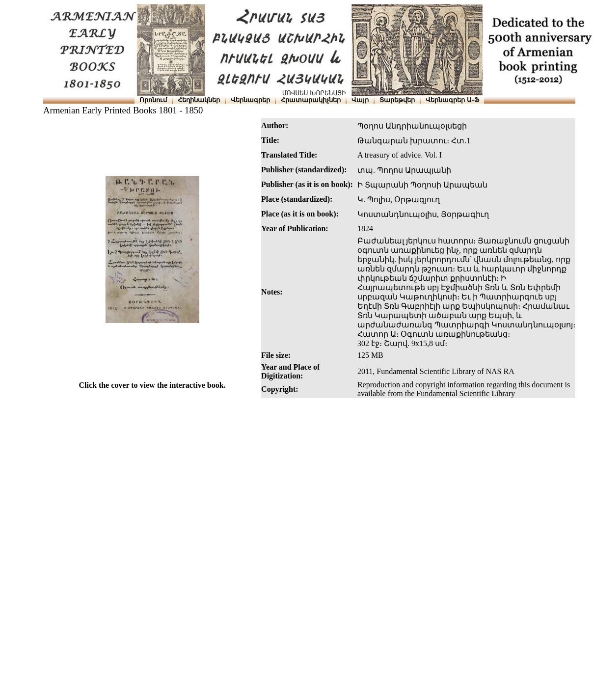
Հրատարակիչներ (311, 100)
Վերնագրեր (250, 100)
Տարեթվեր (397, 100)
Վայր (360, 100)
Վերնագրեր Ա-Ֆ (452, 100)
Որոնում (153, 100)
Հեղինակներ (199, 100)
